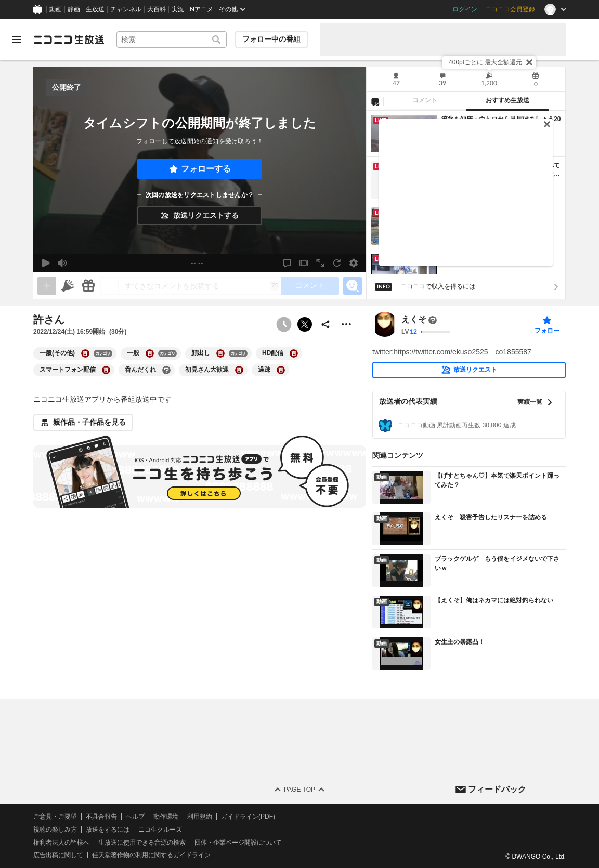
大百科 (157, 9)
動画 (56, 9)
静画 (74, 9)
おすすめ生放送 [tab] (507, 100)
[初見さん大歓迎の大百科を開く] (239, 370)
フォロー (547, 331)
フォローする (206, 169)
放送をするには (108, 830)
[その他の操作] (346, 324)
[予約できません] (284, 324)
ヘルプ (135, 817)
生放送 (95, 9)
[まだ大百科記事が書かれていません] (433, 320)
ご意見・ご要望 (55, 817)
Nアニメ (201, 9)
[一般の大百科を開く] (150, 353)
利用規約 (200, 817)
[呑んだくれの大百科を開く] (166, 370)
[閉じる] (529, 62)
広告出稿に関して (58, 855)
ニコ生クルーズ (160, 830)
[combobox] (172, 40)
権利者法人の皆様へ (61, 843)
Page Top (299, 790)
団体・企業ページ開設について (238, 843)
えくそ (414, 320)
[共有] (325, 324)
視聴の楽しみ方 (55, 830)
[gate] (47, 286)
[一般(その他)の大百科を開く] (85, 353)
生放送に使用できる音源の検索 (142, 843)
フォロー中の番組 (271, 39)
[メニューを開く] (17, 40)
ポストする (305, 324)
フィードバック (497, 789)
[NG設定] (375, 101)
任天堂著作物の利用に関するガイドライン (151, 855)
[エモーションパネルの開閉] (353, 286)
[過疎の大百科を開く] (281, 370)
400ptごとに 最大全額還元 (485, 62)
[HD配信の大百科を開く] (294, 353)
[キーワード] (172, 40)
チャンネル (126, 9)
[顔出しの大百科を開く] (220, 353)
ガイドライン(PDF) (248, 817)
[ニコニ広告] (68, 286)
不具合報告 (101, 817)
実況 (178, 9)
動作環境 (166, 817)
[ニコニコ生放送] (69, 40)
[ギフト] (88, 286)
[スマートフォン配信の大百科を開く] (106, 370)
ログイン (465, 9)
